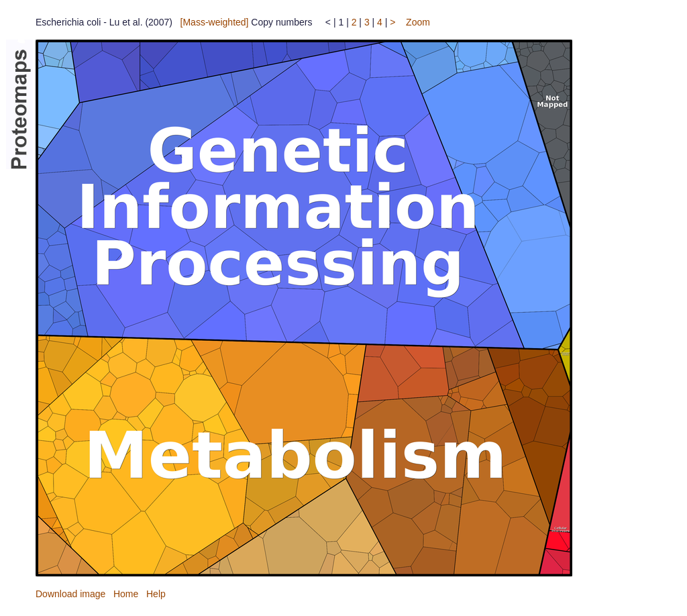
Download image (70, 594)
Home (126, 594)
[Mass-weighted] (215, 22)
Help (156, 594)
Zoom (418, 22)
